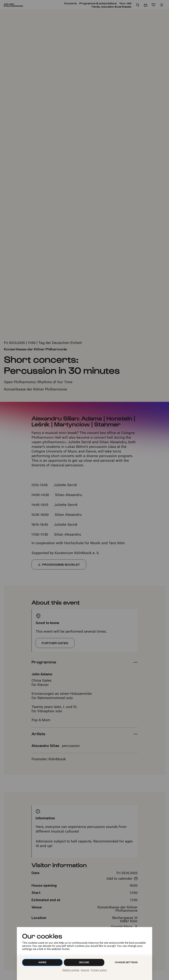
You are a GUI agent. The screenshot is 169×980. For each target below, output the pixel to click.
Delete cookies (71, 970)
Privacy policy (99, 970)
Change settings (126, 962)
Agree (42, 962)
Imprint (85, 970)
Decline (84, 962)
